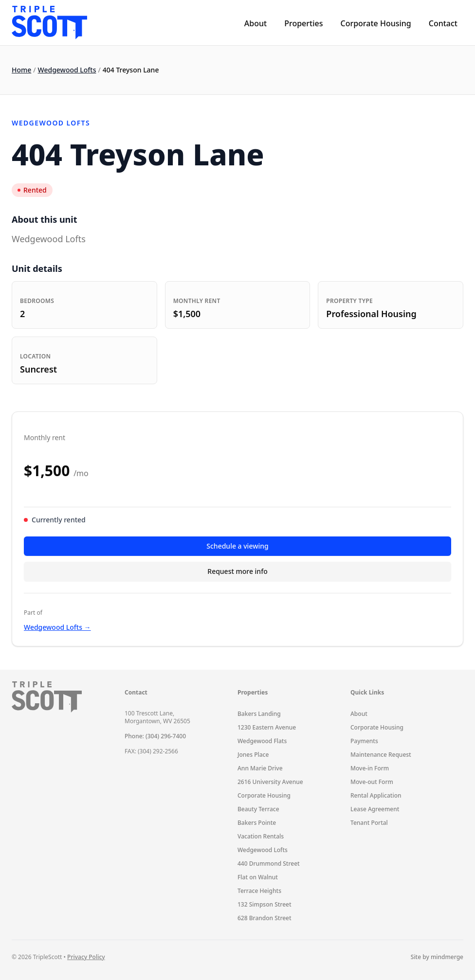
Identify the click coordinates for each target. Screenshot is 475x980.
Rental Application (376, 795)
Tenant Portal (369, 823)
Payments (364, 741)
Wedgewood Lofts (67, 70)
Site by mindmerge (437, 957)
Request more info (237, 571)
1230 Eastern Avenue (267, 727)
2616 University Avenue (270, 782)
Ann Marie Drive (260, 768)
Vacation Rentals (261, 836)
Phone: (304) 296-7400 (155, 736)
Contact (443, 23)
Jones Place (253, 755)
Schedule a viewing (237, 546)
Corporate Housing (375, 23)
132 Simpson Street (265, 904)
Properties (303, 23)
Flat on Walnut (258, 877)
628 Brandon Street (265, 918)
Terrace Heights (259, 891)
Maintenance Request (381, 755)
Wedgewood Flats (262, 741)
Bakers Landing (259, 714)
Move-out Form (372, 782)
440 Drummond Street (269, 864)
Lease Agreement (375, 809)
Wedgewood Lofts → (57, 627)
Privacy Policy (86, 957)
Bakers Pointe (257, 823)
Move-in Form (370, 768)
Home (21, 70)
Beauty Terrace (258, 809)
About (256, 23)
